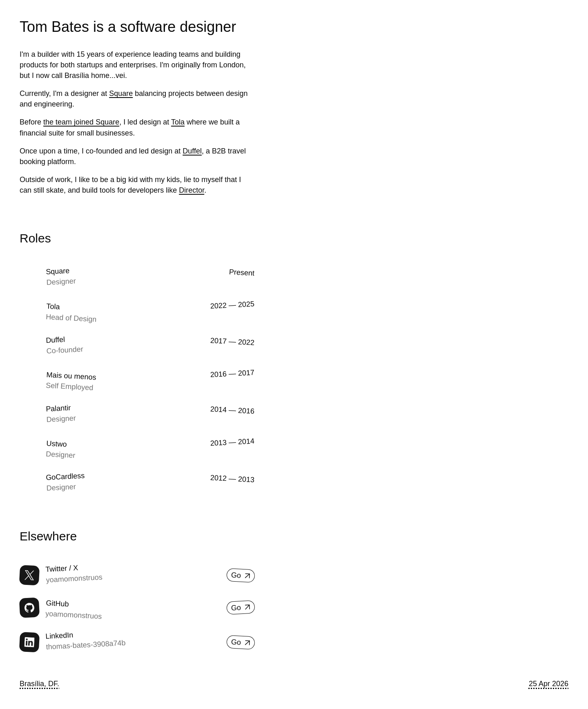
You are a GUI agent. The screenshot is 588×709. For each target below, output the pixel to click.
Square (121, 93)
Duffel (192, 151)
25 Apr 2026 (549, 684)
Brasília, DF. (39, 684)
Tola (178, 122)
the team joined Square (81, 122)
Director (192, 190)
